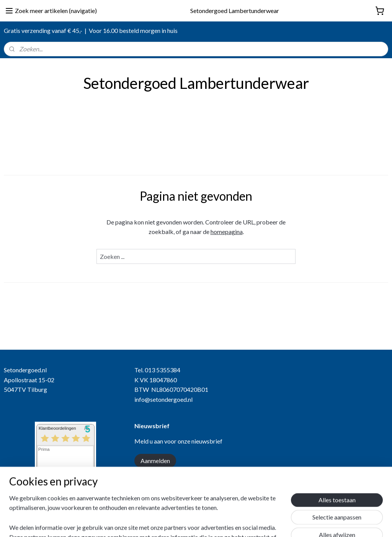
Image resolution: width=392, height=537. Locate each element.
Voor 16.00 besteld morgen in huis (133, 30)
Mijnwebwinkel (292, 523)
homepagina (227, 232)
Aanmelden (155, 461)
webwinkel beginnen (230, 523)
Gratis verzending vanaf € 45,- (43, 30)
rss (204, 523)
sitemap (190, 523)
